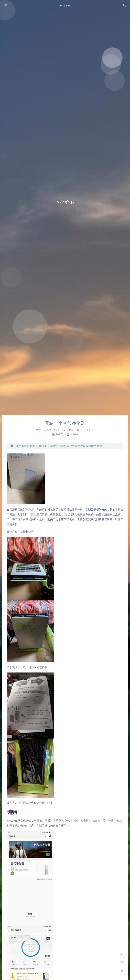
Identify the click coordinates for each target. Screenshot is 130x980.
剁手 (91, 430)
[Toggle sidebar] (6, 5)
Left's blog (65, 6)
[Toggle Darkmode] (122, 962)
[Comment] (122, 954)
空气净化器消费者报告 (78, 821)
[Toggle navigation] (124, 5)
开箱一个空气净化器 (65, 423)
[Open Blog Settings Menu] (122, 971)
